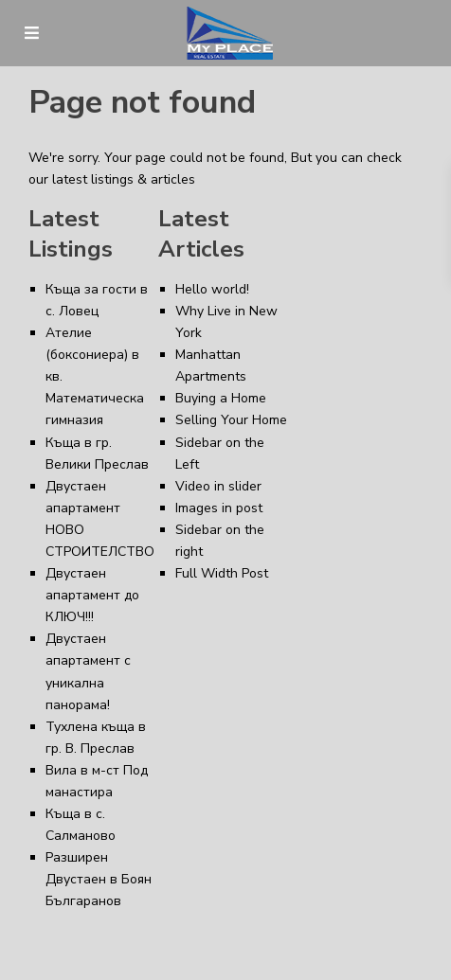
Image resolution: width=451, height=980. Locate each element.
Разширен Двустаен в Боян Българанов (99, 879)
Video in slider (218, 486)
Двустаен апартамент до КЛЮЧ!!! (92, 595)
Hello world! (212, 289)
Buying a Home (221, 398)
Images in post (219, 508)
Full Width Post (222, 573)
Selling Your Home (231, 420)
